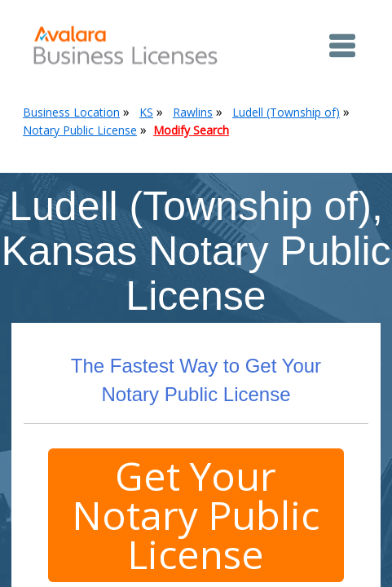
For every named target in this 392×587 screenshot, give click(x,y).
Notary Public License (80, 130)
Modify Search (191, 130)
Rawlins (193, 112)
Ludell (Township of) (286, 112)
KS (146, 112)
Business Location (71, 112)
